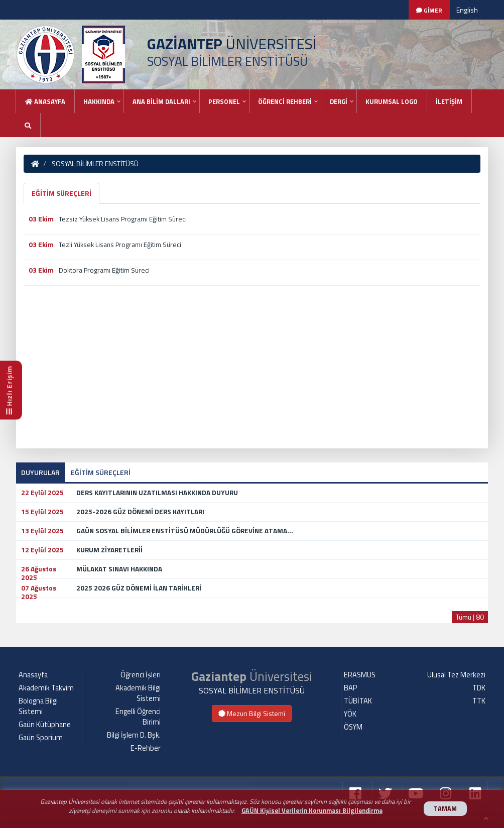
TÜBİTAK (358, 701)
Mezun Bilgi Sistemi (252, 713)
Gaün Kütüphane (45, 725)
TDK (479, 688)
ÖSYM (353, 727)
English (467, 10)
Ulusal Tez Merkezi (456, 675)
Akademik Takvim (46, 688)
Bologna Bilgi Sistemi (38, 706)
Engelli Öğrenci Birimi (138, 717)
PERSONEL (224, 101)
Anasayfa (45, 101)
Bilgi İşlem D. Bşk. (134, 735)
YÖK (350, 714)
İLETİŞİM (449, 101)
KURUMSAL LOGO (392, 101)
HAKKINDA (99, 101)
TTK (479, 701)
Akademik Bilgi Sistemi (138, 693)
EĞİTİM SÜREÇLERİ (61, 193)
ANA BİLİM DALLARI (161, 101)
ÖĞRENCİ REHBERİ (285, 101)
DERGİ (339, 101)
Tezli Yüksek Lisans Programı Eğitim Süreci (120, 245)
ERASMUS (360, 675)
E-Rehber (146, 748)
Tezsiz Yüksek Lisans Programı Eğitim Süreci (123, 219)
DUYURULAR (40, 472)
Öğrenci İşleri (141, 675)
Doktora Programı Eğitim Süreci (104, 270)
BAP (350, 688)
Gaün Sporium (41, 738)
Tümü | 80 (470, 617)
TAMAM (445, 809)
